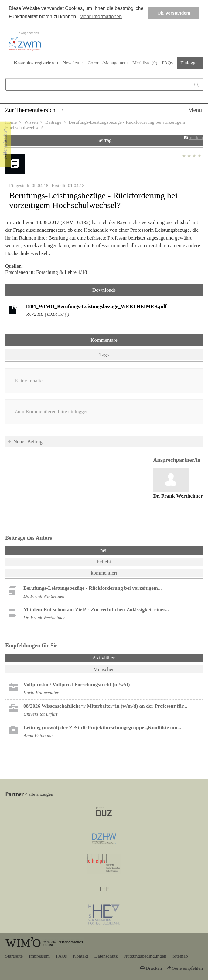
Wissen (31, 122)
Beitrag (104, 140)
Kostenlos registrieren (36, 63)
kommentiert (104, 573)
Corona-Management (108, 63)
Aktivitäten (120, 657)
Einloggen (190, 63)
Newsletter (73, 63)
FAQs (167, 63)
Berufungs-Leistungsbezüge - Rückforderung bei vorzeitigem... (93, 588)
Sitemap (180, 956)
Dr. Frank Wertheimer (178, 496)
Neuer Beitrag (28, 442)
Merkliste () (145, 63)
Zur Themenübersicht (31, 110)
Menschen (104, 669)
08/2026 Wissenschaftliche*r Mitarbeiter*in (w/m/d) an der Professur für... (105, 706)
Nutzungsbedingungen (145, 956)
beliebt (104, 562)
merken (196, 138)
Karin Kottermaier (41, 692)
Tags (104, 355)
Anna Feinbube (38, 735)
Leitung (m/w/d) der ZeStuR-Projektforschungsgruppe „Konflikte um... (102, 728)
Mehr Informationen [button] (101, 17)
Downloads (104, 290)
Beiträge (53, 122)
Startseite (14, 956)
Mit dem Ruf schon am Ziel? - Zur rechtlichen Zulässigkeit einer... (96, 610)
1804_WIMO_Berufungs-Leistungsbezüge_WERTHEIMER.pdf (96, 306)
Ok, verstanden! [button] (174, 13)
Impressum (39, 956)
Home (11, 122)
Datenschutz (106, 956)
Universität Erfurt (40, 714)
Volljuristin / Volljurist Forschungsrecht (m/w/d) (77, 685)
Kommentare (104, 340)
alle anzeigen (41, 794)
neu (104, 550)
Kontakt (80, 956)
